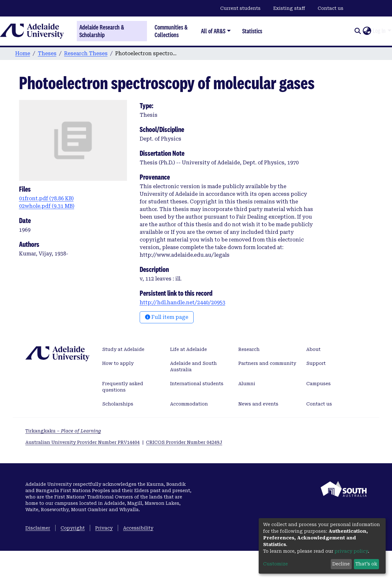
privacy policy (351, 551)
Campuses (319, 384)
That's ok (366, 564)
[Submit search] (358, 31)
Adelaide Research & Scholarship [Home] (102, 31)
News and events (258, 404)
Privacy (104, 528)
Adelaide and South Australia (193, 366)
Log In (379, 31)
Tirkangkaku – (63, 431)
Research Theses (86, 53)
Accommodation (189, 404)
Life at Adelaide (189, 349)
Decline (341, 564)
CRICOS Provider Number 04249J (184, 442)
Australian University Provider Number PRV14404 (83, 442)
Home (23, 53)
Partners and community (267, 363)
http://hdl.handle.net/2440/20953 (183, 303)
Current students (240, 8)
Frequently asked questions (123, 387)
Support (316, 363)
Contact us (331, 8)
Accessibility (138, 528)
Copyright (73, 528)
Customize (276, 564)
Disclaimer (38, 528)
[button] (367, 31)
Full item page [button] (167, 317)
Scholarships (118, 404)
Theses (47, 53)
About (313, 349)
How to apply (118, 363)
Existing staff (289, 8)
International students (197, 384)
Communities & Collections (171, 31)
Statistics (252, 31)
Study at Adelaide (123, 349)
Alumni (247, 384)
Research (249, 349)
